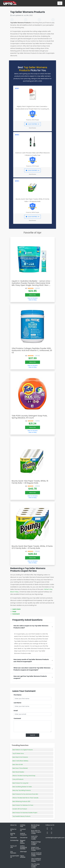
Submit (33, 735)
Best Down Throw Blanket (20, 768)
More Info (33, 295)
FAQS (14, 612)
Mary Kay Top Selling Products (22, 790)
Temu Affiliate (23, 856)
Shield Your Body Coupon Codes (36, 849)
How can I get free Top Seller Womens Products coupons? (30, 677)
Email (16, 711)
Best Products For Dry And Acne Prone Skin (25, 794)
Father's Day (48, 589)
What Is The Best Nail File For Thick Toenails (25, 798)
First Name (18, 695)
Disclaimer (24, 838)
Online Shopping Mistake (23, 847)
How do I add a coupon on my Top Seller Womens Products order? (31, 627)
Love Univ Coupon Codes (34, 838)
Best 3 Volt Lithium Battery (20, 761)
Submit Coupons (23, 834)
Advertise (14, 838)
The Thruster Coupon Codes (35, 866)
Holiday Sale (23, 826)
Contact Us (23, 830)
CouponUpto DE (15, 856)
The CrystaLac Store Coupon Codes (36, 860)
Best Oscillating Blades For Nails (22, 787)
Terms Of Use (13, 847)
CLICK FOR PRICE (32, 124)
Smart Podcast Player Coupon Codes (36, 854)
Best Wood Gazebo (18, 772)
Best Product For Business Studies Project (25, 813)
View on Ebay (32, 300)
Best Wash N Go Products (20, 757)
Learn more (16, 609)
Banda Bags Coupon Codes (35, 826)
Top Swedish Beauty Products (21, 816)
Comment (16, 614)
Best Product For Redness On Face (23, 805)
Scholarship (14, 840)
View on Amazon (32, 298)
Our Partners (13, 852)
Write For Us (13, 830)
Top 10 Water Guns (18, 753)
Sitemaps (23, 852)
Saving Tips (13, 834)
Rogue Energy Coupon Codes (36, 843)
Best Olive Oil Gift (18, 765)
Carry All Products (18, 779)
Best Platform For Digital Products (23, 750)
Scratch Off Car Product (20, 809)
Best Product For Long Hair (20, 783)
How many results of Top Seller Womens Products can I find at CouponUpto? (31, 661)
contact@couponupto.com (55, 838)
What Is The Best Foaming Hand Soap (24, 776)
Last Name (17, 703)
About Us (13, 825)
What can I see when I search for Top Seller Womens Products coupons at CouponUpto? (32, 669)
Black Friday (14, 592)
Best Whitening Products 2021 (21, 801)
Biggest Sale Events (23, 842)
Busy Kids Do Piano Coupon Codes (36, 832)
